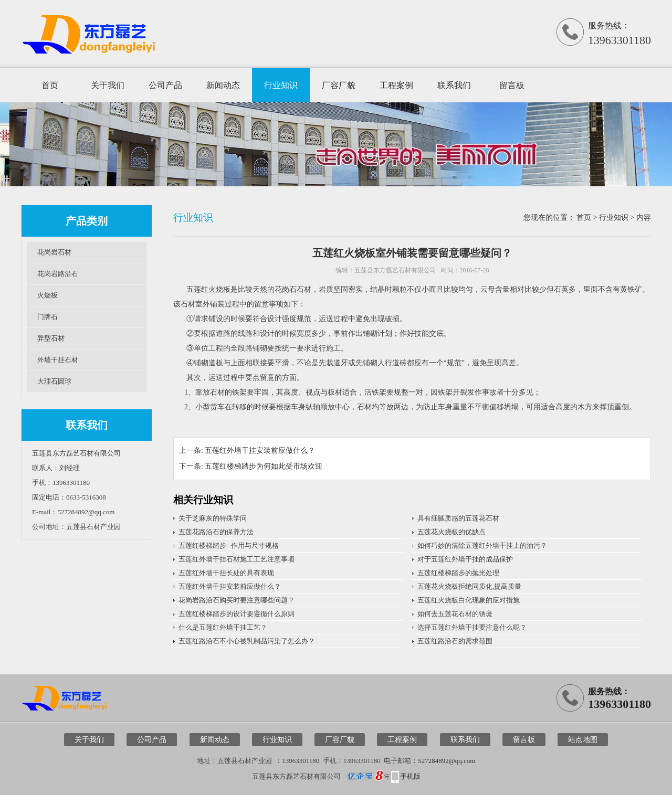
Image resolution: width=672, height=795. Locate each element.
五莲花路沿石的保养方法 (216, 532)
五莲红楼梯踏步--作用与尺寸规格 (229, 545)
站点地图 (583, 740)
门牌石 (48, 317)
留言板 (512, 85)
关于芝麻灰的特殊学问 (213, 518)
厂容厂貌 (339, 85)
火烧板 (48, 295)
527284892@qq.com (447, 761)
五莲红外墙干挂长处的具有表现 (226, 573)
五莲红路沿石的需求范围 (455, 641)
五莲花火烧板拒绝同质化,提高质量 (469, 586)
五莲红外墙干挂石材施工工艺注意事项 (237, 559)
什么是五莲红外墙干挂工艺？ (223, 627)
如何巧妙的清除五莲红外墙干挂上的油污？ (482, 545)
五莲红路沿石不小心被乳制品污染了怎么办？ (247, 641)
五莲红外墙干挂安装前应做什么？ (260, 450)
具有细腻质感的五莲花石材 (458, 518)
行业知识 (281, 85)
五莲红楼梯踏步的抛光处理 (458, 573)
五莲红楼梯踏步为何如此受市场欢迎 (264, 466)
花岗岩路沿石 (58, 274)
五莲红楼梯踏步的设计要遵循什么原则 (237, 614)
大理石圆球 (54, 381)
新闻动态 (223, 85)
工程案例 (396, 85)
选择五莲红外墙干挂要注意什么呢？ (472, 627)
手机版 (410, 776)
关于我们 (108, 85)
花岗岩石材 (54, 252)
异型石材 (51, 338)
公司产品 (165, 85)
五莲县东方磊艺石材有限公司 (395, 270)
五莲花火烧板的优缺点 (451, 532)
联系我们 (454, 85)
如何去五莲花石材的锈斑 (455, 614)
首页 (50, 85)
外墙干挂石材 (58, 360)
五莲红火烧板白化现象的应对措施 (469, 600)
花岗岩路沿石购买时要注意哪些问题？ (237, 600)
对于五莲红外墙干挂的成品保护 (465, 559)
